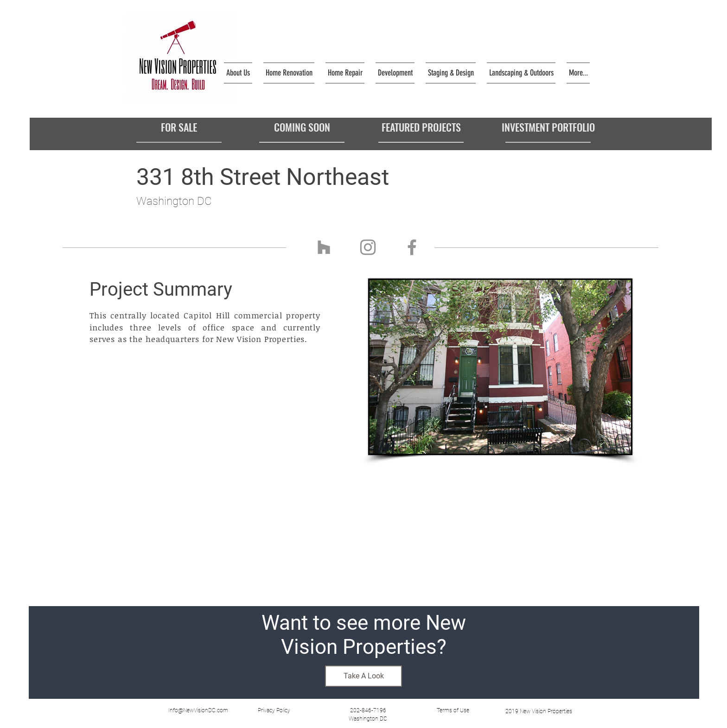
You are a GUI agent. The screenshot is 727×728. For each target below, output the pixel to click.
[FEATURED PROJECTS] (421, 127)
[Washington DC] (368, 719)
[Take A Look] (363, 676)
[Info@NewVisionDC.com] (198, 710)
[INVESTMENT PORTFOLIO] (548, 127)
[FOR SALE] (179, 127)
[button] (274, 710)
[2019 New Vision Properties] (539, 711)
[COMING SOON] (302, 127)
